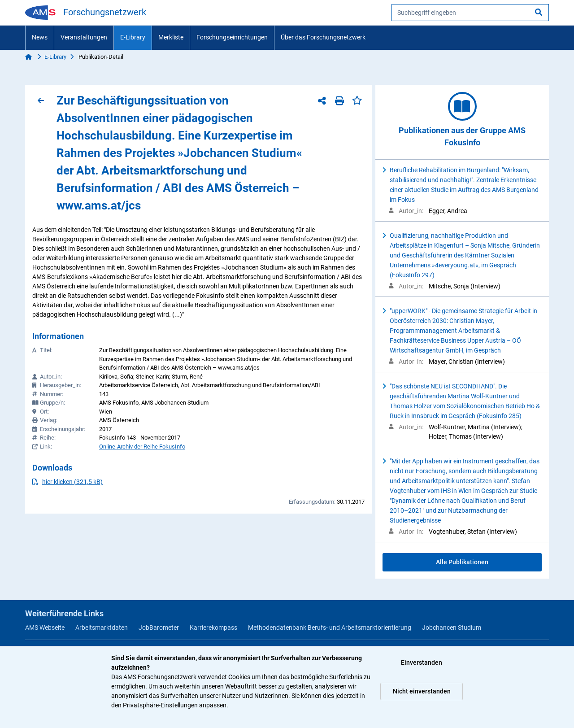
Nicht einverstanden (422, 691)
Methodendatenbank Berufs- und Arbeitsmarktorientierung (330, 628)
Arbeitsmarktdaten (102, 628)
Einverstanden (422, 663)
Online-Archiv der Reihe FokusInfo (142, 447)
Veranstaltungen (84, 37)
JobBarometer (159, 628)
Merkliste (171, 37)
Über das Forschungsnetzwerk (323, 37)
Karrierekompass (213, 628)
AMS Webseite (45, 628)
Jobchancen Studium (452, 628)
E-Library (133, 37)
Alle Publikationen (462, 562)
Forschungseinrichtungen (232, 37)
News (40, 37)
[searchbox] (470, 13)
